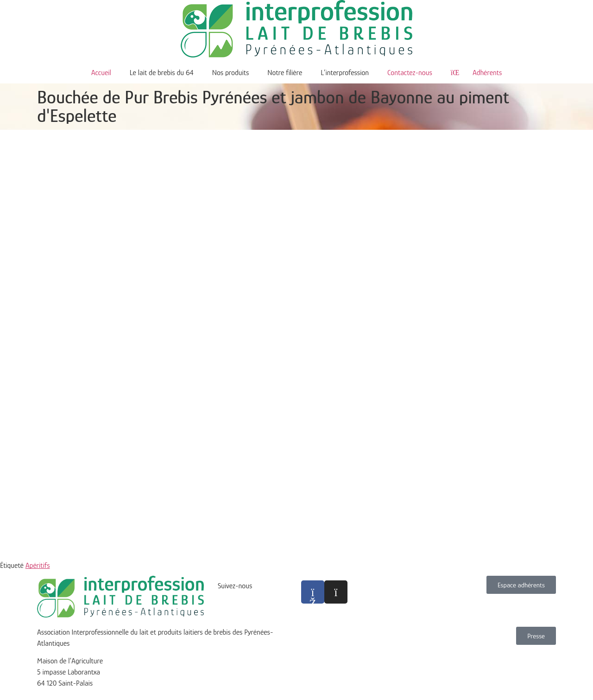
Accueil (101, 73)
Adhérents (476, 73)
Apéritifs (38, 566)
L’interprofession (345, 73)
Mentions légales (325, 655)
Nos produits (231, 73)
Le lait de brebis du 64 (162, 73)
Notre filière (285, 73)
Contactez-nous (410, 73)
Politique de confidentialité (339, 666)
